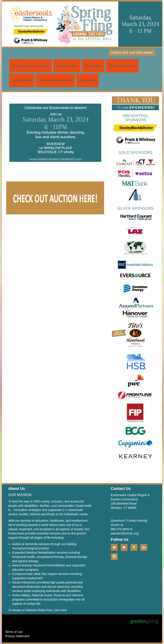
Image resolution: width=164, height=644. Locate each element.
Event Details (87, 80)
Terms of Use (14, 632)
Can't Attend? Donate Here (55, 80)
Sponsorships (93, 66)
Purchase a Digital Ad (122, 66)
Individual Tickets (67, 66)
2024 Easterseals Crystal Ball (31, 66)
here (64, 610)
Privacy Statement (17, 636)
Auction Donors (22, 80)
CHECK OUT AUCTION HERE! (132, 53)
